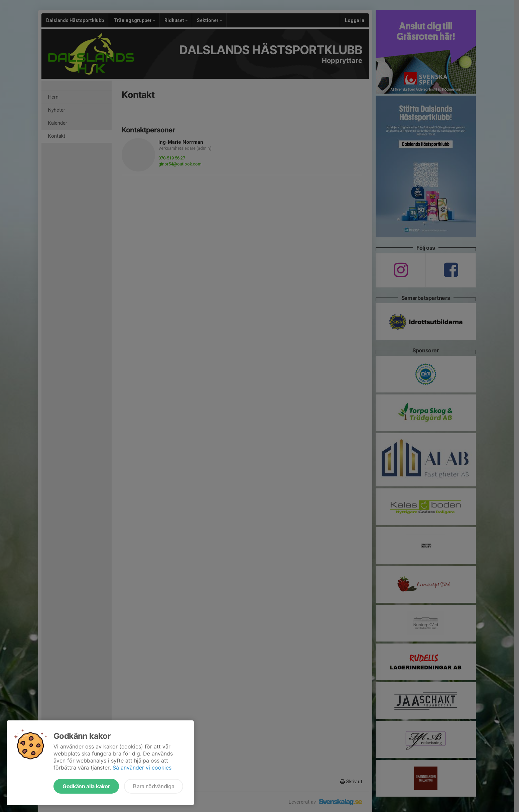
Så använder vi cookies (142, 768)
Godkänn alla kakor (86, 786)
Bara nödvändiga (154, 786)
